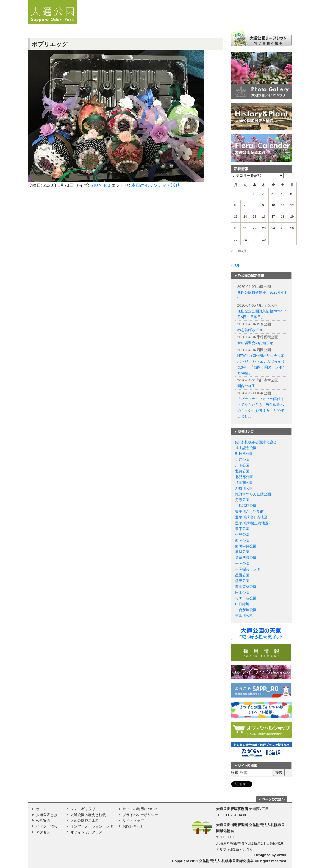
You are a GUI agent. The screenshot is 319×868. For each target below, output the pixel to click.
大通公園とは (171, 21)
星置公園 (242, 575)
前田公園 (242, 581)
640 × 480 (100, 185)
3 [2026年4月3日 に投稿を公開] (272, 194)
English (248, 2)
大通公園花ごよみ (85, 821)
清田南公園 (244, 483)
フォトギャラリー (85, 809)
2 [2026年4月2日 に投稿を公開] (263, 194)
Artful (281, 855)
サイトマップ (133, 821)
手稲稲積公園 (246, 506)
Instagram (285, 21)
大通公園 (242, 459)
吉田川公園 (244, 615)
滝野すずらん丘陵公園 (253, 494)
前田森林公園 (246, 587)
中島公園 (242, 535)
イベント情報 (245, 21)
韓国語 (284, 2)
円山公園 (242, 592)
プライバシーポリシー (140, 815)
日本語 (237, 2)
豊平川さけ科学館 (249, 511)
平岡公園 (242, 563)
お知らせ (140, 21)
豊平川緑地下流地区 (251, 517)
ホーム (117, 21)
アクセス (271, 21)
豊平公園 (242, 529)
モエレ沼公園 (246, 598)
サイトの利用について (140, 809)
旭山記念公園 (246, 448)
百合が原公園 (246, 610)
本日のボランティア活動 (156, 185)
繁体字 (272, 2)
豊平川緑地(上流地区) (253, 523)
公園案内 (209, 21)
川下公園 (242, 465)
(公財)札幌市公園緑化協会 (256, 442)
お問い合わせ (133, 826)
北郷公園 (242, 471)
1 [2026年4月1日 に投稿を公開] (254, 194)
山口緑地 (242, 604)
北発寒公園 (244, 477)
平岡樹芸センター (249, 569)
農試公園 (242, 552)
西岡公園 (242, 540)
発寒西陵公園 (246, 558)
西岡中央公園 (246, 546)
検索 (235, 772)
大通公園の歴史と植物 (88, 815)
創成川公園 (244, 488)
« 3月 (235, 265)
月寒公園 (242, 500)
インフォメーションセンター (94, 826)
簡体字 (259, 2)
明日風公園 (244, 454)
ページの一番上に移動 (272, 799)
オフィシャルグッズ (86, 832)
